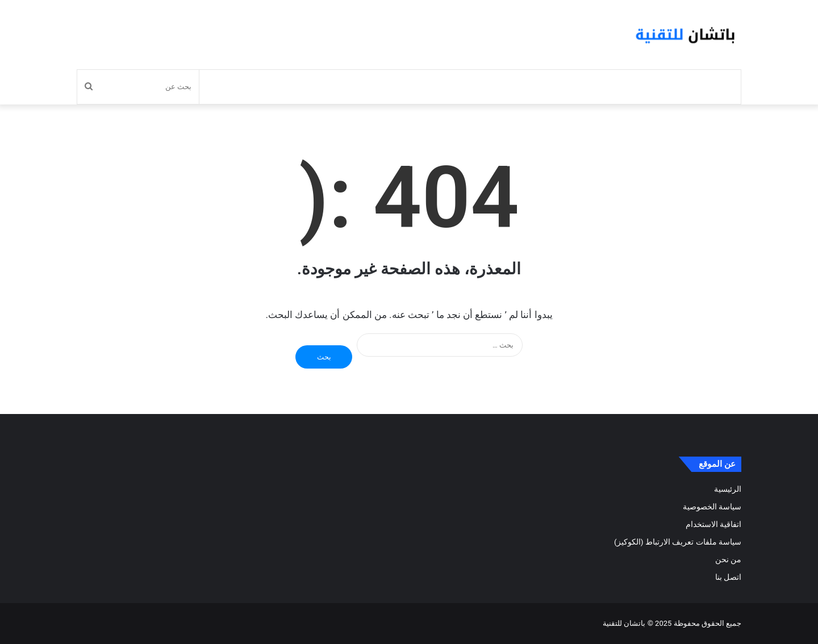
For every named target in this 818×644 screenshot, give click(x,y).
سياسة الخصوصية (712, 507)
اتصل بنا (728, 577)
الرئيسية (728, 489)
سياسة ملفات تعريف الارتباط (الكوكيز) (678, 542)
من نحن (728, 559)
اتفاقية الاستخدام (713, 524)
